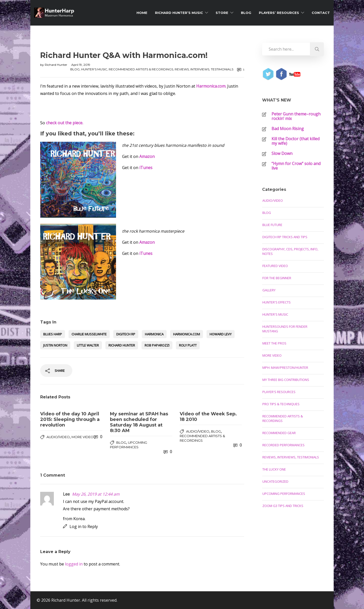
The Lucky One (274, 469)
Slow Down (282, 153)
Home (142, 13)
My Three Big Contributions (286, 380)
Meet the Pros (274, 343)
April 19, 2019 (81, 65)
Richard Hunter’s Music (179, 13)
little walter (88, 345)
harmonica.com (187, 334)
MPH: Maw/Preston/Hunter (285, 368)
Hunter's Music (94, 69)
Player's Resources (279, 392)
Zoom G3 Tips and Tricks (283, 506)
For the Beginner (277, 278)
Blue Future (272, 225)
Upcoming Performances (284, 494)
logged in (74, 564)
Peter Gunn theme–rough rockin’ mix (296, 116)
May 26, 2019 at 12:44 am (96, 494)
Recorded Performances (283, 445)
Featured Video (275, 266)
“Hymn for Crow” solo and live (296, 166)
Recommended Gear (279, 433)
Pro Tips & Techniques (281, 404)
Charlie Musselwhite (89, 334)
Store (222, 13)
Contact (321, 13)
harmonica (154, 334)
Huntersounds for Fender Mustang (285, 329)
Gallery (269, 290)
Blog (246, 13)
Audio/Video (58, 437)
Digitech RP (126, 334)
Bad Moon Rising (288, 129)
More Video (83, 437)
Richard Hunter (56, 65)
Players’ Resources (279, 13)
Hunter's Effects (277, 302)
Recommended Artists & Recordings (141, 69)
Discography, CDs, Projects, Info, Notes (290, 251)
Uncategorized (275, 481)
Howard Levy (221, 334)
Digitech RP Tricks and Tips (285, 237)
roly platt (188, 345)
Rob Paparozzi (157, 345)
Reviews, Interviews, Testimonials (204, 69)
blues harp (53, 334)
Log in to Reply (84, 526)
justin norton (55, 345)
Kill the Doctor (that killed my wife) (295, 141)
